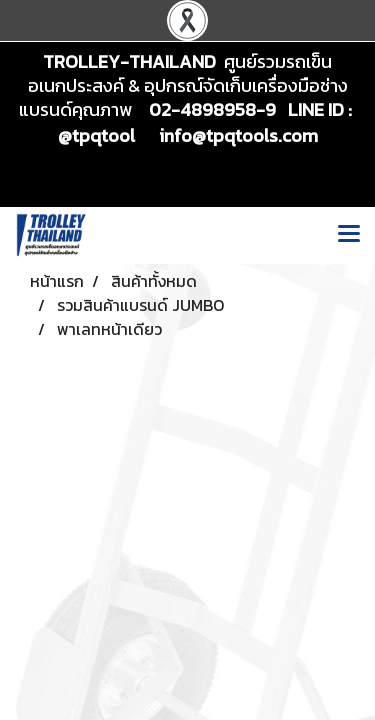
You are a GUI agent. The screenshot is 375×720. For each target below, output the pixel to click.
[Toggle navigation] (349, 235)
